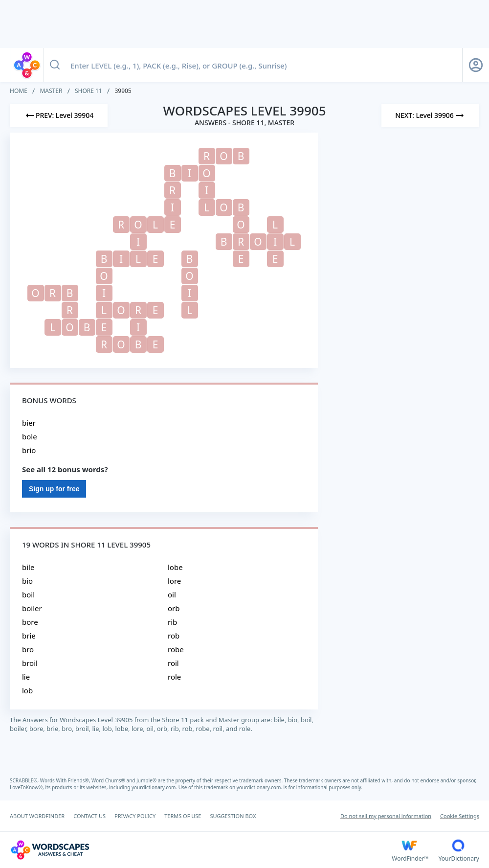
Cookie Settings (460, 816)
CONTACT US (89, 816)
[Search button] (55, 65)
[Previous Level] (59, 115)
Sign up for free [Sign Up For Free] (54, 489)
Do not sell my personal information (386, 816)
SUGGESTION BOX (233, 816)
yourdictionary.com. (155, 787)
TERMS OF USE (183, 816)
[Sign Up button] (476, 65)
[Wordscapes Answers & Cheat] (201, 850)
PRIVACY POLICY (135, 816)
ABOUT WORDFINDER (37, 816)
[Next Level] (430, 115)
